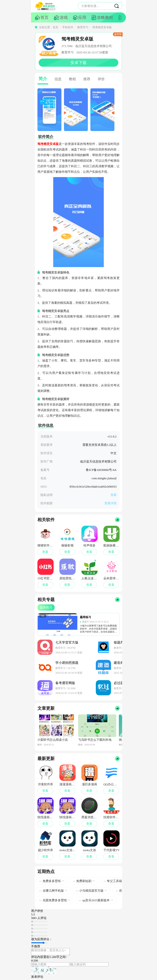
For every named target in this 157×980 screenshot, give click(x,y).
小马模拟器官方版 (91, 891)
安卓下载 (78, 63)
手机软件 (68, 27)
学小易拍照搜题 (67, 663)
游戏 (64, 17)
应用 (82, 17)
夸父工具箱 (114, 881)
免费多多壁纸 (52, 881)
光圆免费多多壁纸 (55, 900)
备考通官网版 (65, 683)
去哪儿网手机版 (53, 891)
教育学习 (83, 27)
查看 (114, 495)
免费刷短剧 (84, 881)
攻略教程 (105, 17)
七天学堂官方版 (67, 642)
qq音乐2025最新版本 (96, 900)
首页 (44, 17)
